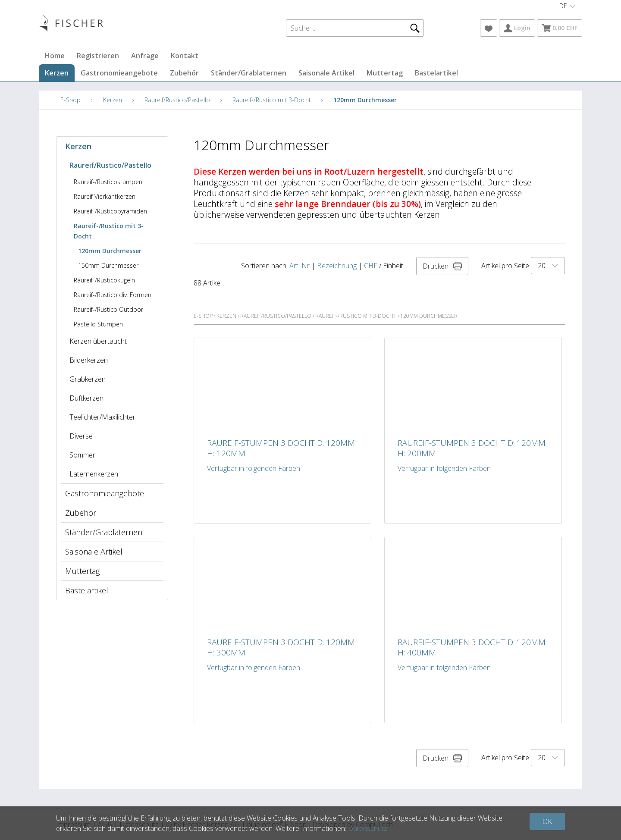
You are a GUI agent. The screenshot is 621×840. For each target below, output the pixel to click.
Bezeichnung (337, 266)
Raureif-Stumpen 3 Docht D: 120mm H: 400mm (472, 647)
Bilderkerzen (89, 360)
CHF (371, 266)
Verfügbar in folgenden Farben (254, 468)
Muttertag (385, 73)
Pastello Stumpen (98, 324)
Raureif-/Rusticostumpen (108, 182)
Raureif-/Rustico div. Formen (113, 295)
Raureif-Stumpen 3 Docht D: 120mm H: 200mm (472, 448)
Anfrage (145, 56)
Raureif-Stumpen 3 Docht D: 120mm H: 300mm (281, 647)
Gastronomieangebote (119, 73)
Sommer (82, 455)
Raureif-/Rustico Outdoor (108, 309)
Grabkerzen (88, 379)
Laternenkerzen (94, 474)
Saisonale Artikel (326, 73)
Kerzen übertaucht (98, 341)
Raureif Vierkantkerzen (105, 196)
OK (547, 821)
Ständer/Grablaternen (249, 73)
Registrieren (98, 56)
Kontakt (185, 56)
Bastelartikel (436, 73)
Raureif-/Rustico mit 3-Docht (272, 100)
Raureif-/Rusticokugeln (104, 280)
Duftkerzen (86, 398)
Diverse (81, 436)
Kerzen (57, 73)
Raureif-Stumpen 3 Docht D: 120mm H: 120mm (281, 448)
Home (55, 56)
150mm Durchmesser (108, 265)
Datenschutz (368, 828)
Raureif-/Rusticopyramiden (110, 211)
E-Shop (71, 100)
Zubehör (184, 73)
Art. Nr (300, 266)
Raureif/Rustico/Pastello (177, 100)
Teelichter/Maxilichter (102, 417)
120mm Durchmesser (365, 100)
